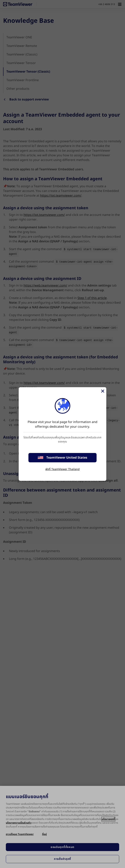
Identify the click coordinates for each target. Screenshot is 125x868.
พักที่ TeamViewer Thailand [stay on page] (62, 469)
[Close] (102, 391)
